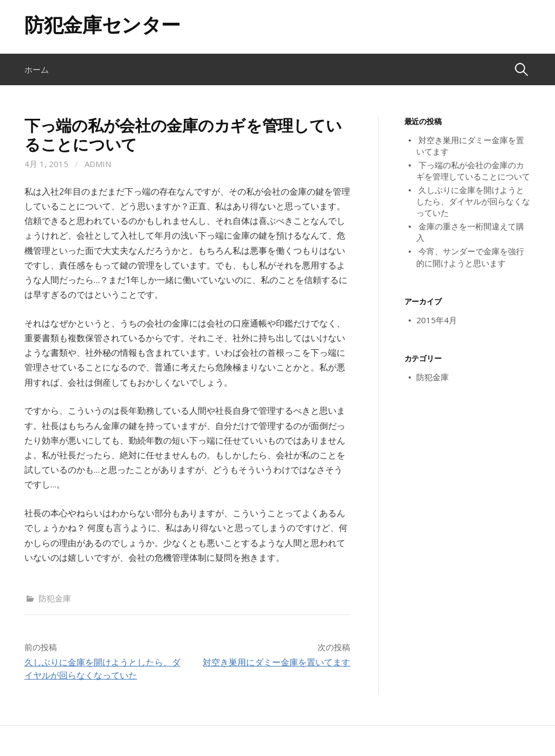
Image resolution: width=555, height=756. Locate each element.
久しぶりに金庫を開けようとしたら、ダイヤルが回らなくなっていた (473, 201)
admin (98, 164)
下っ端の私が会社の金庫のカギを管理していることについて (473, 171)
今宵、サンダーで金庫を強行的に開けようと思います (470, 257)
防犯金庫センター (102, 25)
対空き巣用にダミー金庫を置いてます (276, 662)
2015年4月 (437, 320)
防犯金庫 (55, 598)
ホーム (37, 69)
